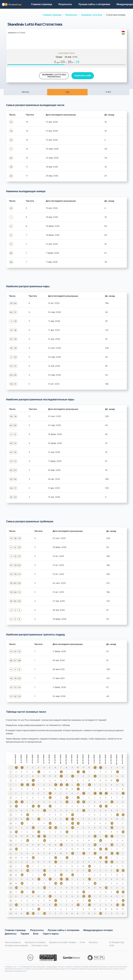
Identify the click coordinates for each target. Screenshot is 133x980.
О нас (82, 942)
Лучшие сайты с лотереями (94, 4)
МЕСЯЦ (25, 92)
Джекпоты (11, 934)
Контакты (93, 942)
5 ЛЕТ (108, 92)
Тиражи (25, 934)
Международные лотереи (98, 930)
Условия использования (16, 945)
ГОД (67, 92)
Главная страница (52, 15)
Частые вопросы (13, 942)
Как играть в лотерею (35, 942)
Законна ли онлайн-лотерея (63, 942)
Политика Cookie (40, 945)
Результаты (71, 15)
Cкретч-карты (51, 934)
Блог (36, 934)
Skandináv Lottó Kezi (92, 15)
